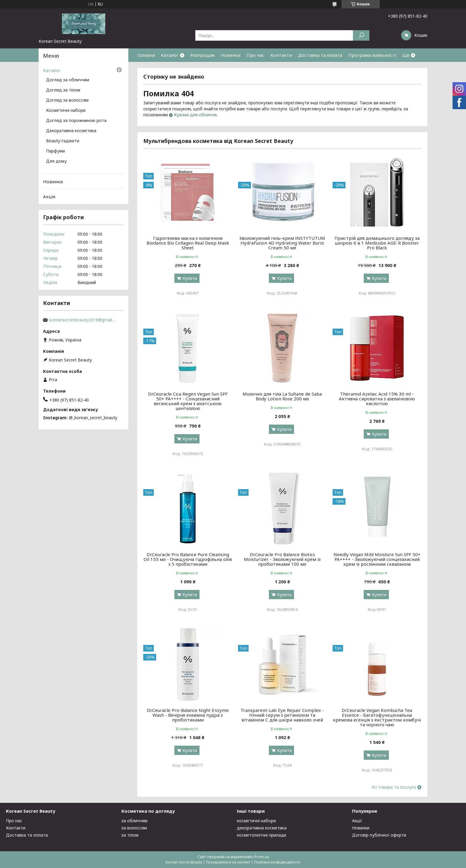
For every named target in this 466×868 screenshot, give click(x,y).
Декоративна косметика (71, 131)
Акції (357, 821)
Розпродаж (202, 55)
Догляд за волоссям (67, 100)
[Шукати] (361, 35)
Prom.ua (262, 857)
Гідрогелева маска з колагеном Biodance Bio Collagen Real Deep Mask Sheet (188, 243)
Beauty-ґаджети (63, 141)
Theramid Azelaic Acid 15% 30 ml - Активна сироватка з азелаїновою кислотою (377, 399)
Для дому (56, 161)
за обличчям (134, 821)
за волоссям (134, 828)
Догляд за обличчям (68, 80)
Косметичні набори (66, 111)
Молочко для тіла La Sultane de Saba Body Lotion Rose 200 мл (282, 396)
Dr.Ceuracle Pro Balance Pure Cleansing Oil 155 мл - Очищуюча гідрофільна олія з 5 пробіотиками (188, 559)
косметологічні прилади (262, 835)
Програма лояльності (372, 55)
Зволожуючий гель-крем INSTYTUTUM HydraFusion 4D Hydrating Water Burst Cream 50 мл (282, 243)
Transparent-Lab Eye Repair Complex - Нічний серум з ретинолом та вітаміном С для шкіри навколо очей (282, 715)
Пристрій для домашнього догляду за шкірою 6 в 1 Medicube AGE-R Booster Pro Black (377, 243)
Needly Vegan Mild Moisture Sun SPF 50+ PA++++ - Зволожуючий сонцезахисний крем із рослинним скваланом (377, 559)
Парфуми (55, 151)
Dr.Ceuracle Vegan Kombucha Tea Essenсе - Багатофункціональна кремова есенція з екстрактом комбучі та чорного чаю (377, 717)
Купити (190, 278)
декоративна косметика (262, 828)
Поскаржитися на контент (228, 862)
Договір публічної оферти (379, 835)
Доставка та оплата (320, 55)
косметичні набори (256, 821)
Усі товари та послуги (394, 787)
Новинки (231, 55)
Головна (146, 55)
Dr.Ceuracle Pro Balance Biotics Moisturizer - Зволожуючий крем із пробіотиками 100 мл (282, 559)
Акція (49, 196)
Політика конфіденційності (277, 862)
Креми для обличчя (195, 115)
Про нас (255, 55)
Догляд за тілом (63, 90)
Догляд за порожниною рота (76, 121)
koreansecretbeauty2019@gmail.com (83, 320)
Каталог (170, 55)
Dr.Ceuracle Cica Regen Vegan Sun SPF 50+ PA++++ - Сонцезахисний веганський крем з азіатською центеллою (188, 401)
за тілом (130, 835)
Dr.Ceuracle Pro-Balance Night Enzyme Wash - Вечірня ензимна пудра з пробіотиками (188, 715)
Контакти (281, 55)
